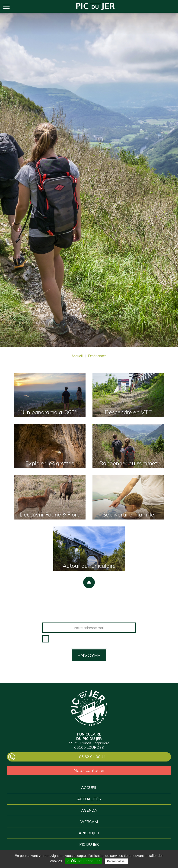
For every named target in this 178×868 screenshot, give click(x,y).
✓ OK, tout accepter (83, 861)
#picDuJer (89, 833)
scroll (89, 582)
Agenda (89, 810)
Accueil (95, 6)
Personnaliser (116, 861)
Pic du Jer (89, 708)
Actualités (89, 799)
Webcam (89, 822)
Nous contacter (89, 770)
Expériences (97, 356)
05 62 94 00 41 (92, 757)
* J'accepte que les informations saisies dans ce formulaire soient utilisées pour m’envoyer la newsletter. (94, 641)
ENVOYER (89, 655)
